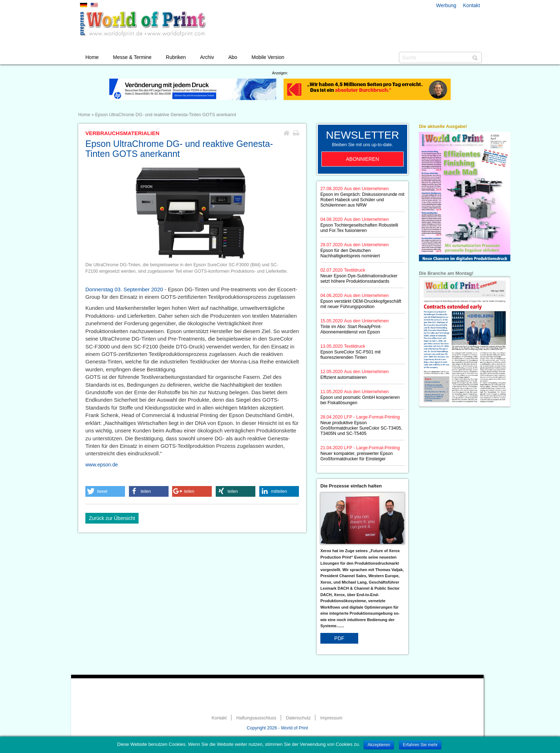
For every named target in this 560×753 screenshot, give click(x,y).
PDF (339, 638)
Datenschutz (298, 718)
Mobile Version (268, 57)
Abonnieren (363, 159)
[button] (105, 491)
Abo (233, 57)
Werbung (446, 5)
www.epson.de (102, 465)
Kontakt (472, 5)
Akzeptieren (379, 745)
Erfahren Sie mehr (420, 745)
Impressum (331, 718)
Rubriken (176, 57)
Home (92, 57)
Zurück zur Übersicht (112, 518)
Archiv (207, 57)
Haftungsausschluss (256, 718)
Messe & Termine (132, 57)
